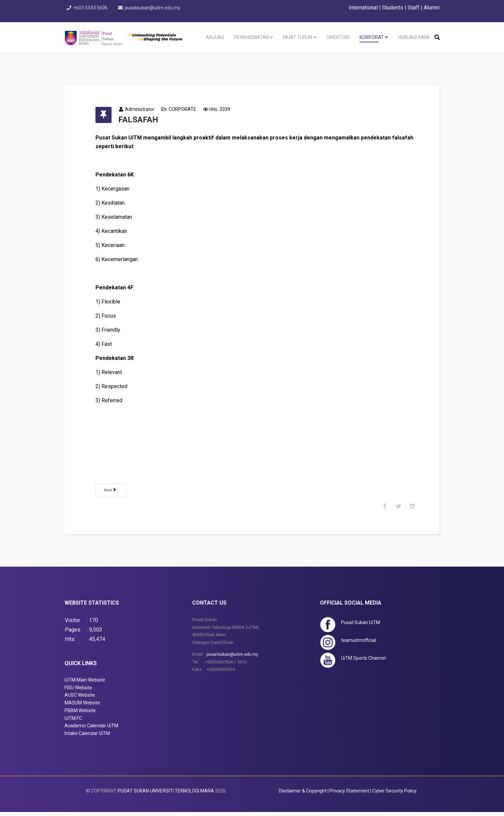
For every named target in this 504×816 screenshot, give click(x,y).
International (364, 8)
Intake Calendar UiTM (87, 737)
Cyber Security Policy (394, 795)
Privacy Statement (349, 795)
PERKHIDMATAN (251, 37)
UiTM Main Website (85, 684)
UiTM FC (73, 722)
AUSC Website (80, 699)
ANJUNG (215, 37)
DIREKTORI (338, 37)
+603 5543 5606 (91, 8)
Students (393, 8)
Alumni (432, 8)
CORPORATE (186, 109)
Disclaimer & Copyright (303, 795)
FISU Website (78, 692)
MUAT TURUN (298, 37)
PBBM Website (80, 715)
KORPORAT (372, 37)
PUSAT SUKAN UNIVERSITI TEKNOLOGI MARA (166, 795)
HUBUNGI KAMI (414, 37)
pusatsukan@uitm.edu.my (154, 8)
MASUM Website (82, 707)
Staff (413, 8)
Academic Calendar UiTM (91, 730)
